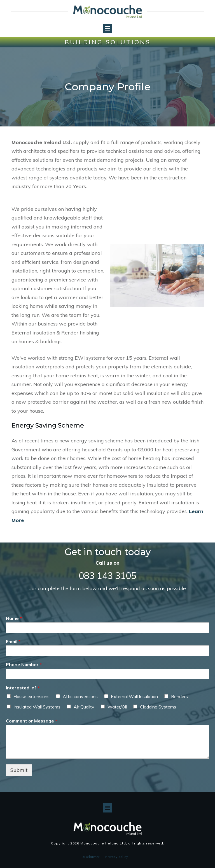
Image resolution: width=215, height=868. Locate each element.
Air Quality (84, 707)
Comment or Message (31, 721)
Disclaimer (91, 857)
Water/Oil (117, 707)
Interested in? (23, 688)
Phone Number (24, 664)
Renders (179, 696)
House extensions (31, 696)
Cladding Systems (158, 707)
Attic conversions (80, 696)
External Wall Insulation (134, 696)
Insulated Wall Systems (37, 707)
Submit (19, 770)
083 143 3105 (107, 576)
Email (13, 641)
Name (14, 618)
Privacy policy (117, 857)
